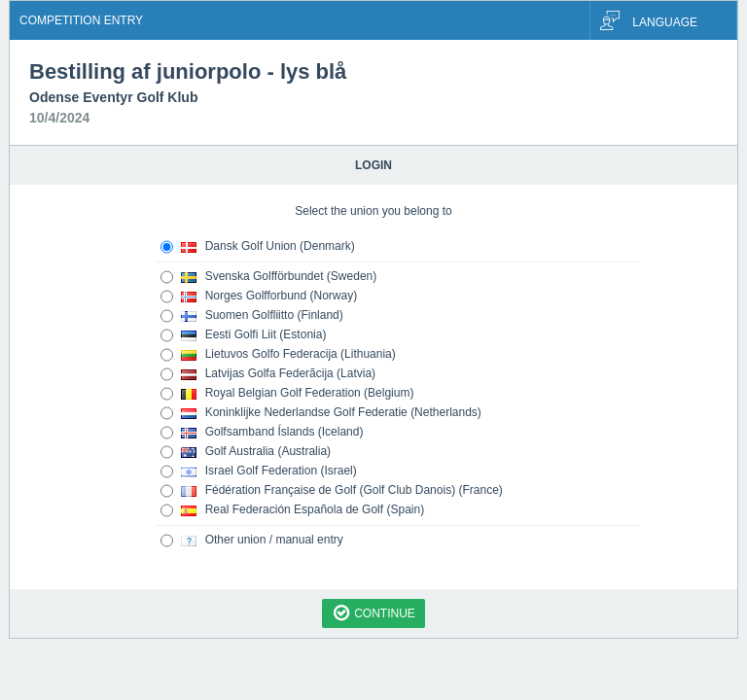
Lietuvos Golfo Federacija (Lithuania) (278, 355)
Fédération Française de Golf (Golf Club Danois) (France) (332, 491)
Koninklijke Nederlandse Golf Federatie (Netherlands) (321, 413)
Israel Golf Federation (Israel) (259, 472)
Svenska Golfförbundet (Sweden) (268, 277)
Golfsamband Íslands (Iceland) (262, 433)
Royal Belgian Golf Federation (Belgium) (287, 394)
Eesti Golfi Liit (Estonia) (243, 335)
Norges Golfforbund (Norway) (259, 297)
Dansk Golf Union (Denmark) (258, 247)
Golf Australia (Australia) (246, 452)
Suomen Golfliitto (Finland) (252, 316)
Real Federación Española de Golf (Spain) (292, 510)
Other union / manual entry (252, 541)
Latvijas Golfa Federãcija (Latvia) (268, 374)
